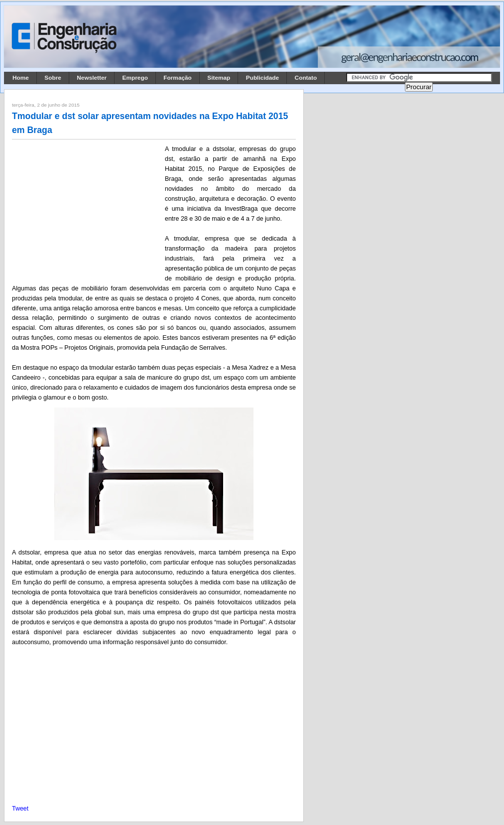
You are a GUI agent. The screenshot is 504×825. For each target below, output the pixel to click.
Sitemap (219, 78)
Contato (306, 78)
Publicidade (262, 78)
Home (21, 78)
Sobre (53, 78)
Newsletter (92, 78)
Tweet (20, 809)
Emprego (135, 78)
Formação (178, 78)
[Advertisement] (87, 210)
